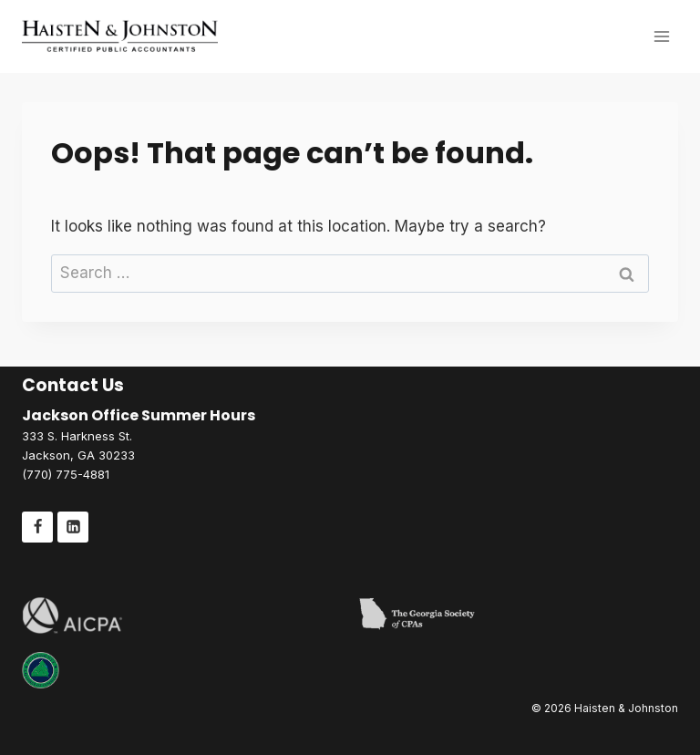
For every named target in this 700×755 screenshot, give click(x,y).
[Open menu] (661, 36)
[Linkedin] (73, 527)
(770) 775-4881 (66, 474)
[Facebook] (37, 527)
